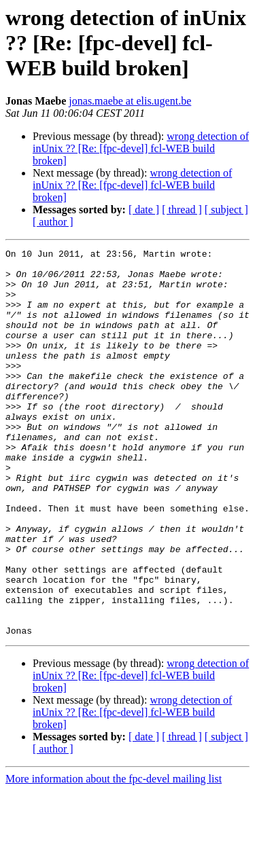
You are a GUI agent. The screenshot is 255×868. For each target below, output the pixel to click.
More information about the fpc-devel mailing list (114, 856)
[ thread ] (182, 210)
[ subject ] (226, 210)
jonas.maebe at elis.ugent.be (130, 101)
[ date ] (144, 210)
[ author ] (53, 222)
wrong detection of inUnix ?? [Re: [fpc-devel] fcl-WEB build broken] (141, 148)
